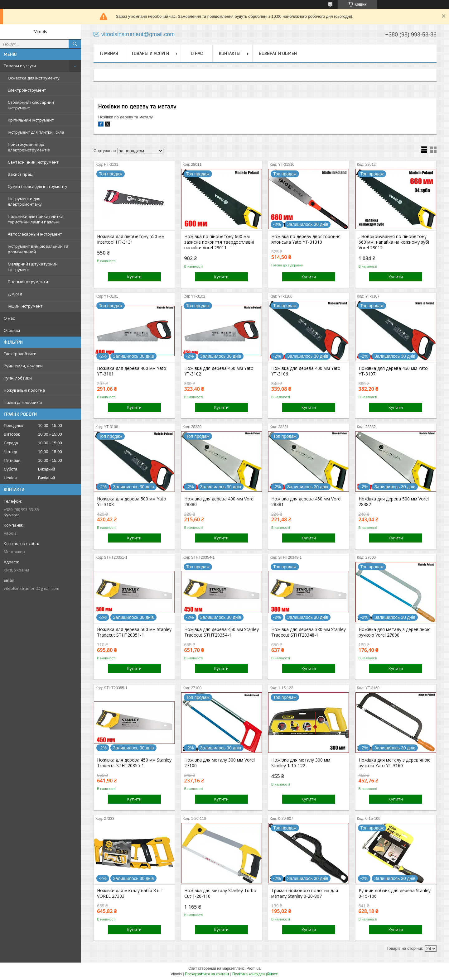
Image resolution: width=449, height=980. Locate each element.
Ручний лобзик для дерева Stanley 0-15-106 (395, 893)
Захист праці (21, 174)
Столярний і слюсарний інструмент (31, 105)
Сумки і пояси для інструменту (38, 186)
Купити (134, 277)
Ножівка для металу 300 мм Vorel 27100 (220, 763)
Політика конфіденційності (255, 974)
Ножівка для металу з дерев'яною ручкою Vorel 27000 (395, 632)
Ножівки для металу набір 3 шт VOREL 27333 (130, 893)
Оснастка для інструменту (34, 78)
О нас (9, 318)
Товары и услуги (20, 66)
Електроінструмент (27, 90)
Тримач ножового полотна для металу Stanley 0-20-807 (305, 893)
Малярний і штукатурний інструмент (33, 267)
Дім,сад (15, 294)
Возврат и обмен (278, 53)
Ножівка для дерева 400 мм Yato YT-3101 (132, 371)
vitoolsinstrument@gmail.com (31, 588)
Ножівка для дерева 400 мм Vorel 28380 (219, 502)
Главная (109, 53)
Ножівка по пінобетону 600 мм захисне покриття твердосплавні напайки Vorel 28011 (219, 242)
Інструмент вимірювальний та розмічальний (38, 249)
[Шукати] (75, 44)
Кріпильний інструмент (31, 120)
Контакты (230, 53)
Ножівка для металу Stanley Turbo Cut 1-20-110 (220, 893)
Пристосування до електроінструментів (29, 147)
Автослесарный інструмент (35, 234)
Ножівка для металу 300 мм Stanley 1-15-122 (301, 763)
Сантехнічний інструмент (33, 162)
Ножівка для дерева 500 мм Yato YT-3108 (132, 502)
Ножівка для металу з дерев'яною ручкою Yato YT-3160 (395, 763)
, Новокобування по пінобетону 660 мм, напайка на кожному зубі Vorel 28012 (394, 242)
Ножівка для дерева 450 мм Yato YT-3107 (393, 371)
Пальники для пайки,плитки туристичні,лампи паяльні (36, 219)
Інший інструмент (25, 306)
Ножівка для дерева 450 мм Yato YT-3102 (219, 371)
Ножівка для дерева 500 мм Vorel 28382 (394, 502)
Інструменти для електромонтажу (25, 201)
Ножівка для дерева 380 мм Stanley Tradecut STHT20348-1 (309, 632)
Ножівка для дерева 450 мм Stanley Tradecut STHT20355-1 (134, 763)
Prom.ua (254, 968)
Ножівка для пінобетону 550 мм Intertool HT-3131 (131, 239)
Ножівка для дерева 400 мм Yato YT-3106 (306, 371)
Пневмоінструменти (28, 282)
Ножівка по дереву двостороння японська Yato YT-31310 (306, 239)
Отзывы (12, 330)
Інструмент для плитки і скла (36, 132)
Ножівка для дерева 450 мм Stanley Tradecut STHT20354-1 (222, 632)
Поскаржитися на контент (207, 974)
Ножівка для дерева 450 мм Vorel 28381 (306, 502)
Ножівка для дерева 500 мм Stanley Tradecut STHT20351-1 (134, 632)
